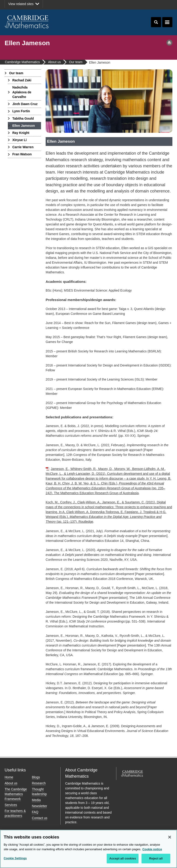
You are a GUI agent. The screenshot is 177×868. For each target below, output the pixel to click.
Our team (16, 73)
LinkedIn (167, 5)
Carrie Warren (23, 147)
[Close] (170, 837)
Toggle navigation (167, 22)
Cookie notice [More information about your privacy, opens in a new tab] (152, 849)
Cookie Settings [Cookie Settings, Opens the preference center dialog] (15, 858)
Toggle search (156, 22)
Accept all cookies (123, 858)
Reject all (156, 858)
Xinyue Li (19, 140)
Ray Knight (21, 133)
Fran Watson (22, 154)
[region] (88, 849)
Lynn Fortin (21, 111)
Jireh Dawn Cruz (25, 104)
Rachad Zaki (22, 80)
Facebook (151, 5)
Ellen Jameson (24, 126)
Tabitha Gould (23, 118)
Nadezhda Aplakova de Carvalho (22, 92)
